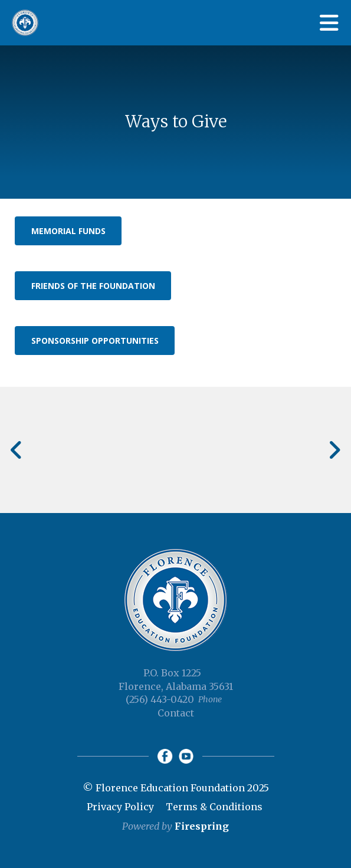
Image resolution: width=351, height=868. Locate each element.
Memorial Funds (68, 231)
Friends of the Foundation (93, 286)
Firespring (202, 826)
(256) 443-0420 (160, 699)
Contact (176, 713)
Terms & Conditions (214, 807)
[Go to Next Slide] (334, 450)
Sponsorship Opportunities (95, 341)
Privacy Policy (120, 807)
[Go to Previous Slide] (17, 450)
